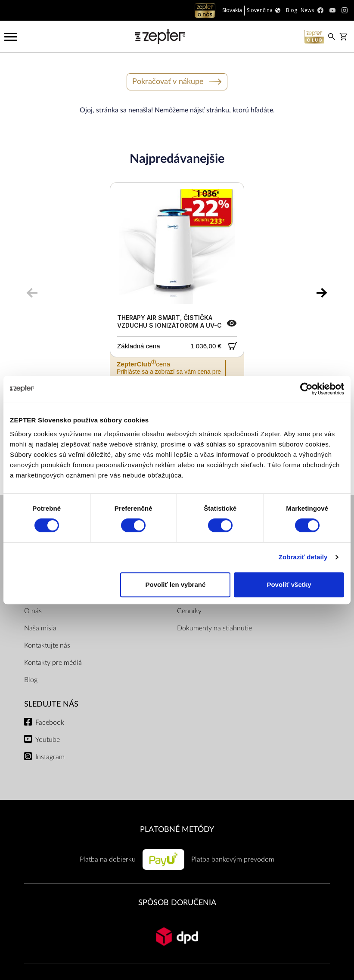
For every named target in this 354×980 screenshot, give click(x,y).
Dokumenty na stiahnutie (214, 628)
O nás (33, 611)
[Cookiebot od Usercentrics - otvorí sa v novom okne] (306, 389)
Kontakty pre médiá (53, 663)
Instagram (50, 757)
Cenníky (189, 611)
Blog (31, 680)
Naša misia (40, 628)
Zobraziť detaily (303, 557)
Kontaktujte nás (47, 645)
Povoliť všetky (289, 585)
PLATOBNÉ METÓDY (177, 830)
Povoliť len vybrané (176, 585)
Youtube (48, 740)
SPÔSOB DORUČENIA (177, 903)
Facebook (50, 723)
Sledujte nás (51, 704)
